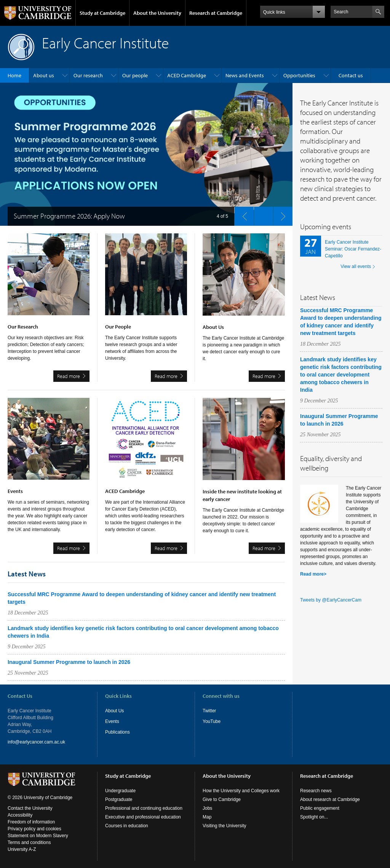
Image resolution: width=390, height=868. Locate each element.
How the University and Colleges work (241, 791)
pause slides (261, 214)
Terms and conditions (29, 842)
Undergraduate (120, 791)
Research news (316, 791)
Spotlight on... (314, 817)
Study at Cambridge (102, 13)
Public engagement (320, 808)
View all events (356, 266)
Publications (117, 732)
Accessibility (20, 815)
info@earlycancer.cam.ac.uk (36, 742)
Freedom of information (31, 822)
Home (14, 75)
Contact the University (30, 808)
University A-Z (22, 849)
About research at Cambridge (330, 799)
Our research (88, 75)
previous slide (242, 214)
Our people (135, 75)
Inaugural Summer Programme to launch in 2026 (69, 662)
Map (207, 817)
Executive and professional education (143, 817)
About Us (114, 711)
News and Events (245, 75)
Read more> (313, 574)
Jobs (207, 808)
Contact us (351, 75)
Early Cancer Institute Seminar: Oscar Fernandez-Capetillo (353, 249)
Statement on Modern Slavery (38, 836)
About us (44, 75)
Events (112, 721)
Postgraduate (119, 799)
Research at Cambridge (216, 13)
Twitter (209, 711)
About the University (157, 13)
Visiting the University (225, 826)
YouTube (212, 721)
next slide (281, 214)
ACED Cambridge (187, 75)
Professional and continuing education (144, 808)
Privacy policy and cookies (34, 829)
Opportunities (299, 75)
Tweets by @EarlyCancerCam (331, 600)
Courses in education (127, 826)
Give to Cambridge (222, 799)
